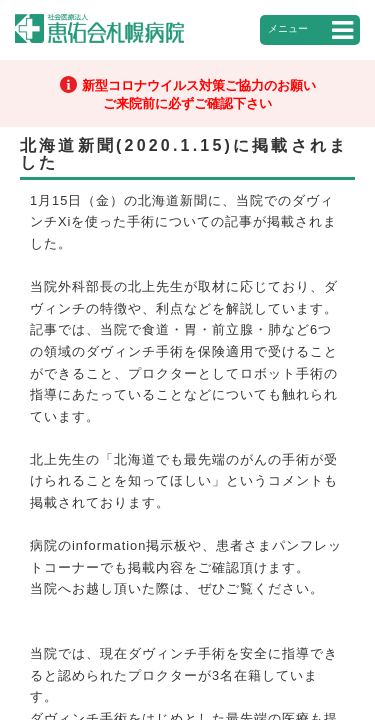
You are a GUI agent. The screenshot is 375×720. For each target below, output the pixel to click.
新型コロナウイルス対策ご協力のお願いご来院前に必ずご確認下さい (199, 94)
